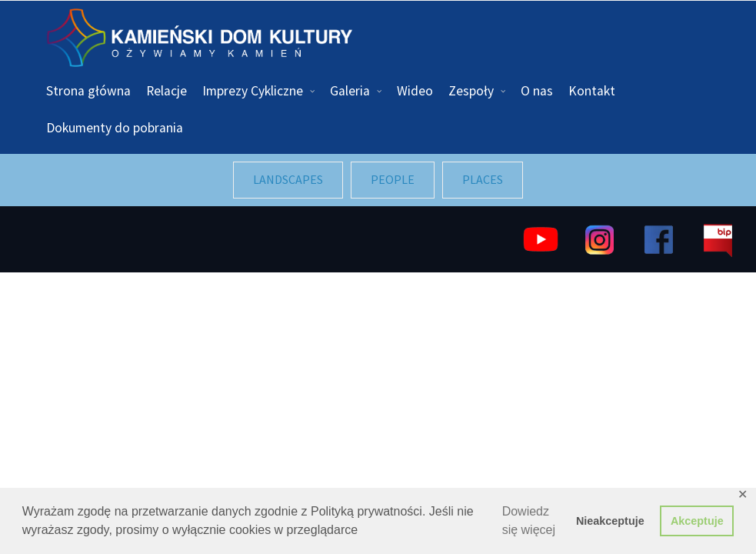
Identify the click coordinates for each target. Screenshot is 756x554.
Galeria (350, 91)
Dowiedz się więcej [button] (529, 521)
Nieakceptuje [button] (610, 521)
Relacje (167, 91)
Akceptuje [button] (697, 521)
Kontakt (592, 91)
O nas (537, 91)
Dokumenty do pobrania (115, 128)
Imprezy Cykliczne (253, 91)
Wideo (415, 91)
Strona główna (88, 91)
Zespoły (471, 91)
